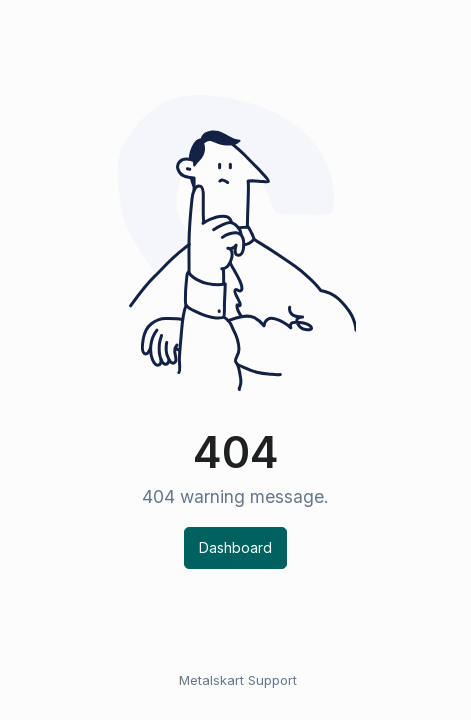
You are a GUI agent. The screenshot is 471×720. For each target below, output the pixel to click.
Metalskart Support (238, 680)
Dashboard (235, 547)
